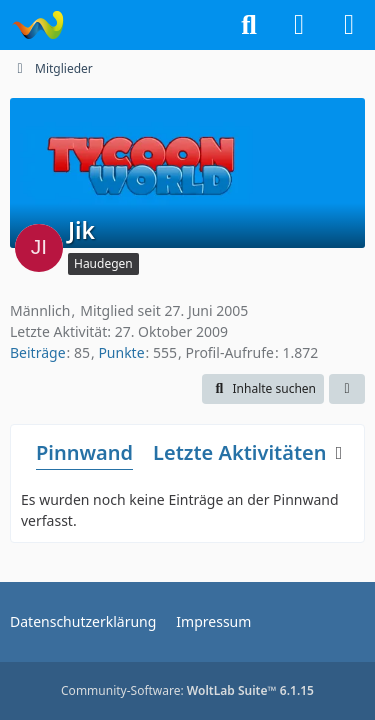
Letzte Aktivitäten (239, 452)
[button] (263, 389)
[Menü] (349, 25)
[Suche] (249, 25)
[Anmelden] (299, 25)
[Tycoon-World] (37, 25)
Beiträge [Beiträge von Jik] (38, 352)
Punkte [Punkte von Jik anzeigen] (121, 352)
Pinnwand (84, 452)
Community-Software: (187, 690)
